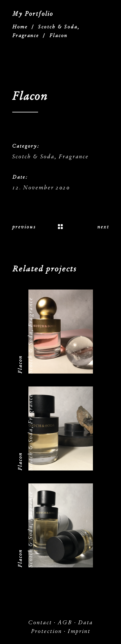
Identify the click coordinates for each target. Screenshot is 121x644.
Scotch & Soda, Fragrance (50, 157)
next (103, 227)
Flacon (20, 364)
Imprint (79, 631)
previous (24, 227)
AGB (65, 623)
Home (20, 27)
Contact (40, 623)
